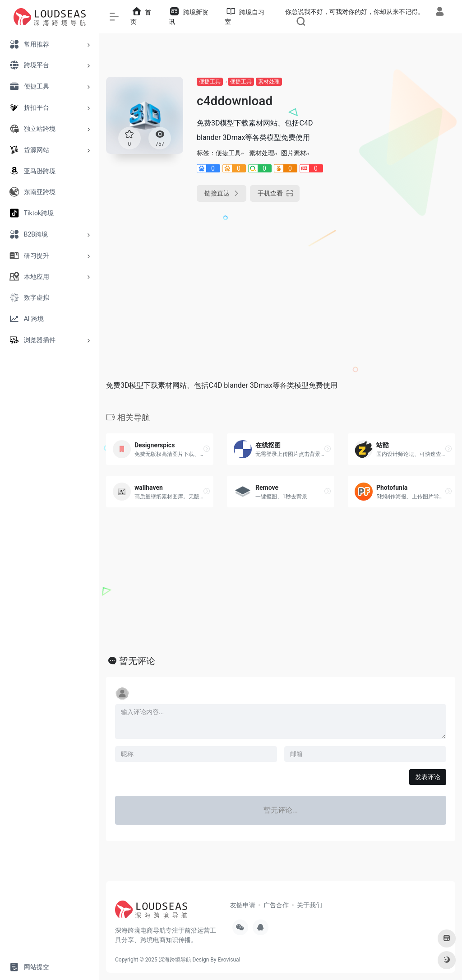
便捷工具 (210, 82)
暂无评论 (137, 661)
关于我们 (310, 905)
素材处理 (269, 82)
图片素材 (294, 153)
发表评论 (428, 777)
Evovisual (229, 960)
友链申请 (243, 905)
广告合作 (276, 905)
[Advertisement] (402, 212)
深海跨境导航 (175, 960)
